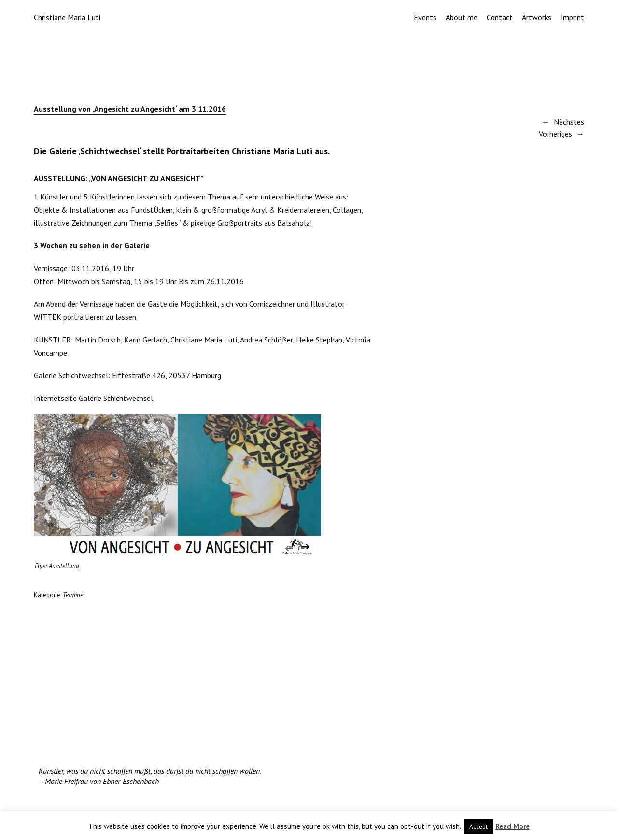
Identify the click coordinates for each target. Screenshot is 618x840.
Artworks (537, 17)
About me (462, 17)
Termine (73, 595)
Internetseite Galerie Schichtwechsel (93, 398)
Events (425, 17)
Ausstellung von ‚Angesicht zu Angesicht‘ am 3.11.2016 (130, 109)
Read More (513, 826)
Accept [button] (478, 827)
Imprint (572, 17)
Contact (500, 17)
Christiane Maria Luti (67, 17)
